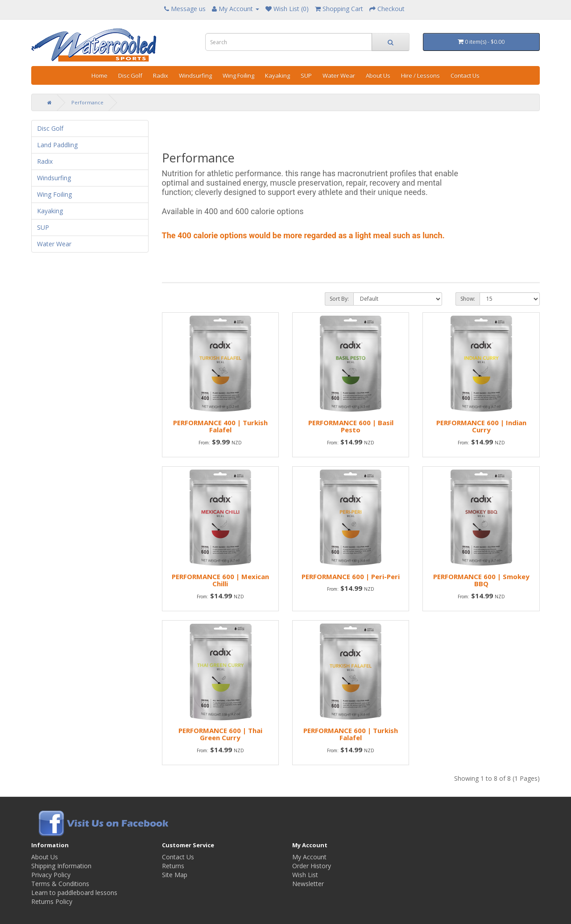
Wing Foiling (238, 75)
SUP (306, 75)
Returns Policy (52, 901)
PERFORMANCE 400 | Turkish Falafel (220, 426)
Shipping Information (61, 866)
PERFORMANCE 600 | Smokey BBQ (481, 580)
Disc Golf (130, 75)
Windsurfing (195, 75)
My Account (309, 857)
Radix (161, 75)
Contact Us (465, 75)
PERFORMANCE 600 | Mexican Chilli (220, 580)
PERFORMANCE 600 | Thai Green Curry (220, 734)
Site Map (175, 875)
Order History (312, 866)
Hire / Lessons (420, 75)
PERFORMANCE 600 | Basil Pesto (351, 426)
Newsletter (308, 884)
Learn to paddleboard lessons (74, 893)
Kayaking (277, 75)
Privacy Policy (51, 875)
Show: (468, 299)
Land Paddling (57, 145)
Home (99, 75)
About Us (378, 75)
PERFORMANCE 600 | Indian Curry (481, 426)
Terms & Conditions (60, 884)
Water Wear (339, 75)
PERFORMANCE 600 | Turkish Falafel (351, 734)
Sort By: (339, 299)
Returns (173, 866)
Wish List (305, 875)
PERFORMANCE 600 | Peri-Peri (351, 576)
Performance (87, 102)
